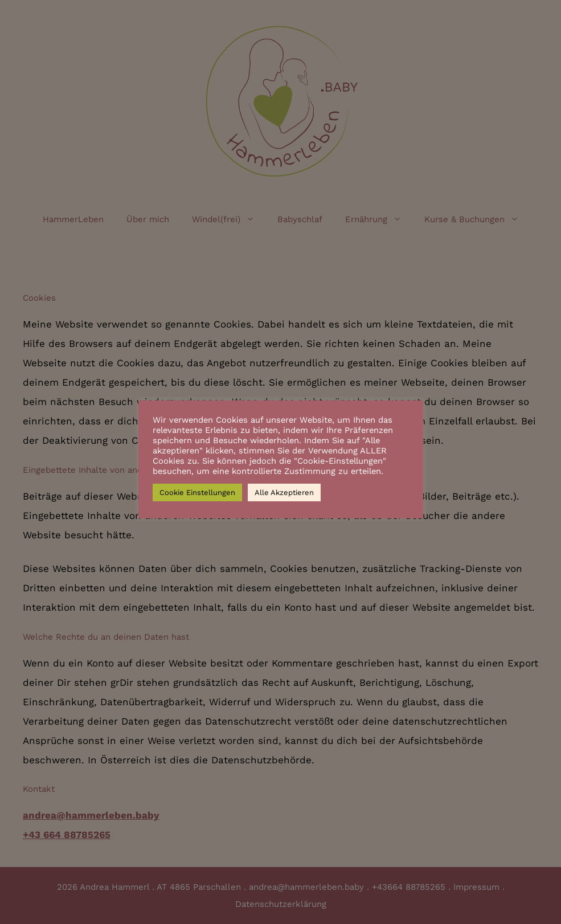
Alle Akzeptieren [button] (284, 492)
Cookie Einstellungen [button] (197, 492)
